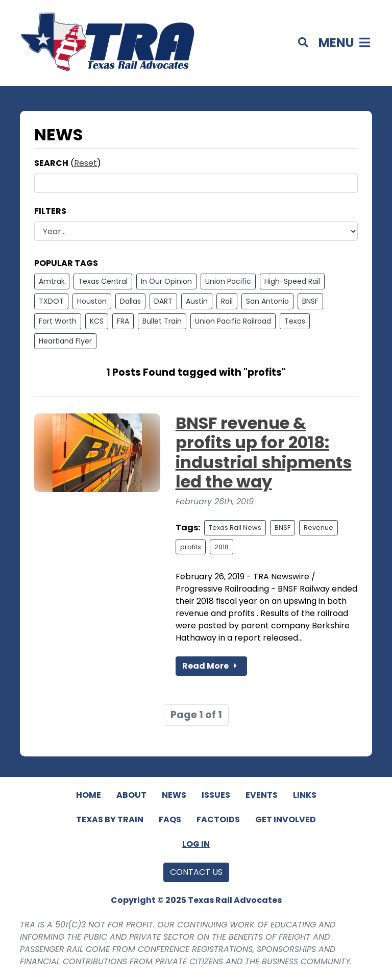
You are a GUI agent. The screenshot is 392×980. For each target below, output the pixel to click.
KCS (97, 321)
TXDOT (51, 301)
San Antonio (267, 301)
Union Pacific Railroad (233, 321)
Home (89, 795)
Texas (295, 321)
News (174, 795)
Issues (216, 795)
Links (305, 795)
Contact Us (196, 872)
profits (191, 547)
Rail (227, 301)
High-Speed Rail (292, 281)
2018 (222, 547)
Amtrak (52, 281)
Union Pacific (228, 281)
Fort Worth (58, 321)
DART (163, 301)
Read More (211, 666)
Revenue (318, 528)
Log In (196, 844)
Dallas (130, 301)
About (131, 795)
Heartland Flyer (65, 341)
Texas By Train (110, 819)
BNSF (310, 301)
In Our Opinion (166, 281)
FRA (123, 321)
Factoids (218, 819)
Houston (92, 301)
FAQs (170, 819)
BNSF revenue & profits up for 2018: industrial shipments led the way (264, 452)
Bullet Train (162, 321)
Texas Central (103, 281)
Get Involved (286, 819)
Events (262, 795)
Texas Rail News (235, 528)
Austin (197, 301)
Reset (85, 163)
